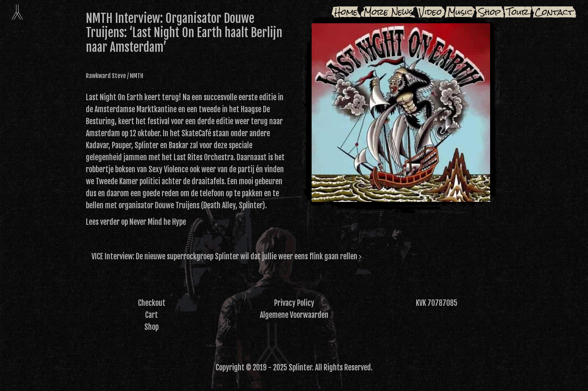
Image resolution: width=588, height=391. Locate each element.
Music (460, 12)
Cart (151, 315)
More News (388, 12)
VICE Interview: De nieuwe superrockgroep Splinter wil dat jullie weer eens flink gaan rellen (226, 256)
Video (430, 12)
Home (346, 12)
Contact (554, 12)
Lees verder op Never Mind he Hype (136, 222)
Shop (490, 12)
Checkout (152, 303)
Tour (518, 12)
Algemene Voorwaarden (294, 315)
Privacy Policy (294, 303)
